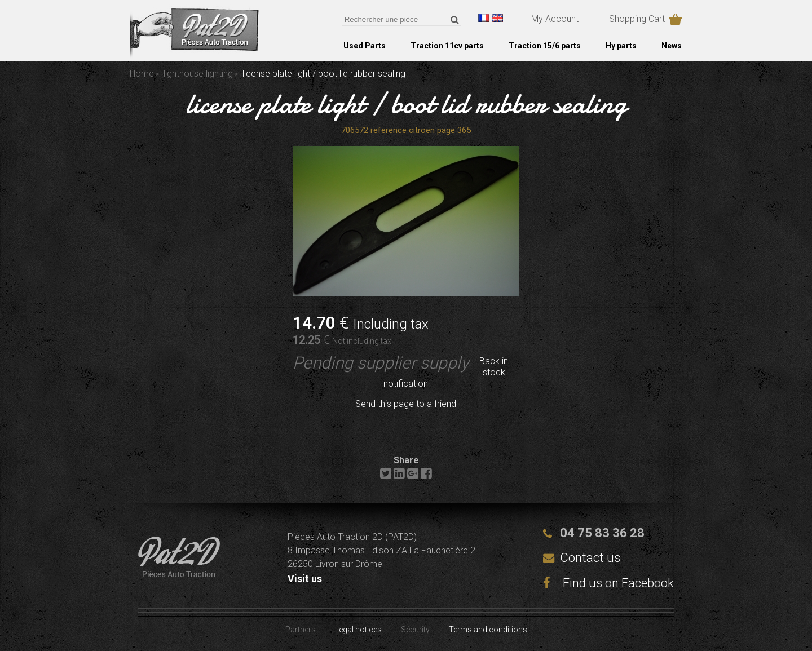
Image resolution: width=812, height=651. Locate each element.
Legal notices (358, 630)
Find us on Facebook (608, 583)
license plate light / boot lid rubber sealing (406, 104)
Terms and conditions (488, 630)
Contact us (590, 558)
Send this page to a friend (406, 404)
